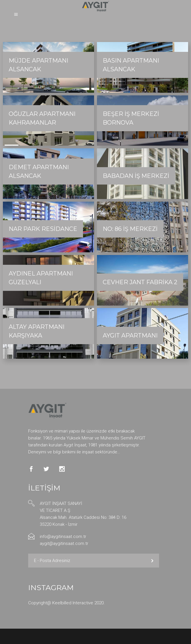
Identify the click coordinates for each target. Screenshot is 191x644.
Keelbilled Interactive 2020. (79, 603)
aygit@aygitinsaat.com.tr (64, 543)
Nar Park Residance (43, 229)
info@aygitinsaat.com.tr (63, 537)
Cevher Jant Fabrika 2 (140, 282)
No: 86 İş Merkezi (130, 229)
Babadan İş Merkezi (136, 176)
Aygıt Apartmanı (130, 335)
